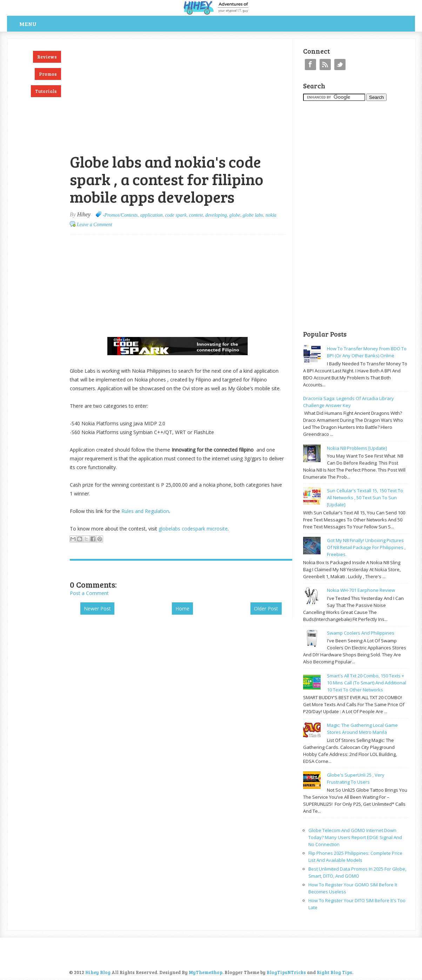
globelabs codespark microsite (193, 529)
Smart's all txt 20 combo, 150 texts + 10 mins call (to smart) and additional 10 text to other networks (367, 683)
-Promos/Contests (120, 215)
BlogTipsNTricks (286, 972)
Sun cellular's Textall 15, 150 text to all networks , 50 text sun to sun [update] (365, 498)
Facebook (310, 65)
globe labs (253, 215)
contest (196, 215)
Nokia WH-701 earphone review (361, 590)
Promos (48, 74)
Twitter (340, 65)
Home (182, 609)
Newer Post (97, 609)
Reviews (47, 57)
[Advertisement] (152, 43)
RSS (325, 65)
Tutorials (46, 91)
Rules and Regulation (145, 511)
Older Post (266, 609)
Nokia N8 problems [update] (357, 448)
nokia (271, 215)
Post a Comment (89, 593)
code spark (176, 215)
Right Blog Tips (334, 972)
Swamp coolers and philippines (361, 633)
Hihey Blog (98, 972)
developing (216, 215)
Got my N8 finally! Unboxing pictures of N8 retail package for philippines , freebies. (366, 547)
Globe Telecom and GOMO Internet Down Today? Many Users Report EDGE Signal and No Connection (355, 837)
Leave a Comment (95, 225)
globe (235, 215)
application (152, 215)
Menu (28, 24)
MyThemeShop (206, 972)
